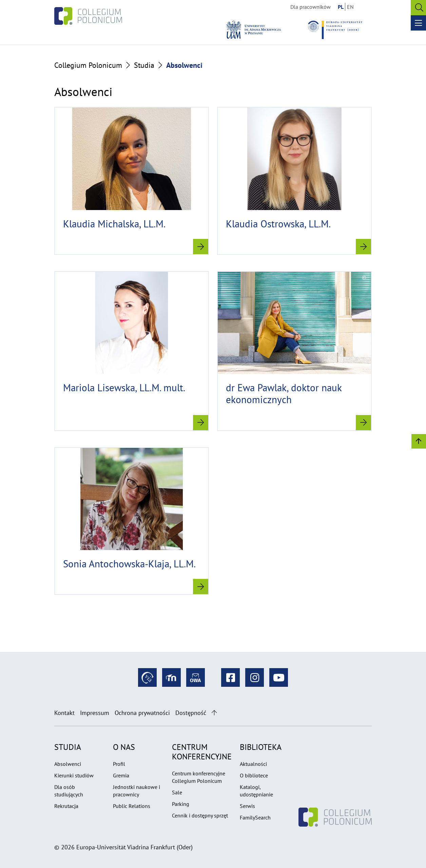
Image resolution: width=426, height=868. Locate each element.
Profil (119, 764)
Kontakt (64, 713)
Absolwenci (68, 764)
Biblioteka (261, 747)
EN (350, 7)
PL (341, 7)
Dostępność (191, 713)
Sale (177, 792)
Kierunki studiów (74, 775)
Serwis (247, 806)
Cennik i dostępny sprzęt (200, 815)
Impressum (95, 713)
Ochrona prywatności (142, 713)
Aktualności (253, 764)
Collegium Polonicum (88, 65)
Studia (144, 65)
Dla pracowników (311, 7)
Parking (181, 804)
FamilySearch (255, 817)
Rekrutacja (66, 806)
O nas (124, 747)
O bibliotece (254, 775)
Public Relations (132, 806)
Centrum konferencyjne (202, 752)
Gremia (121, 775)
